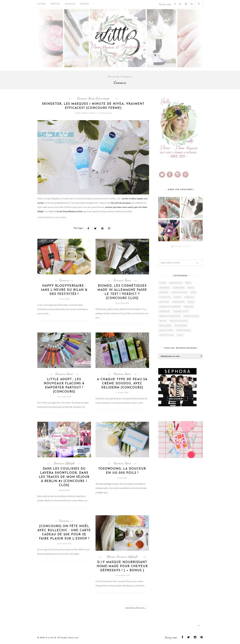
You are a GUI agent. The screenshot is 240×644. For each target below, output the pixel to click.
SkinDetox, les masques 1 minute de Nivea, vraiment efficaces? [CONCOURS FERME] (93, 106)
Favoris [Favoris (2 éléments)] (164, 292)
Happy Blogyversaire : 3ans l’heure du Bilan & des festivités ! (64, 290)
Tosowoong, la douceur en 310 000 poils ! (122, 471)
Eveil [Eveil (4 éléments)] (191, 288)
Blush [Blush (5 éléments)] (163, 283)
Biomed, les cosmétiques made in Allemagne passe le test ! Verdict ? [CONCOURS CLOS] (122, 292)
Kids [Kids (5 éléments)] (193, 292)
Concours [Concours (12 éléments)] (178, 288)
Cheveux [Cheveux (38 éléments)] (164, 288)
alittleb (92, 113)
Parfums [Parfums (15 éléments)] (189, 307)
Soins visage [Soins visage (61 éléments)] (167, 335)
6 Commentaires (105, 113)
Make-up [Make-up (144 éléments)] (189, 297)
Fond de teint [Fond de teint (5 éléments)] (179, 292)
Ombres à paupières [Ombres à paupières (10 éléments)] (170, 307)
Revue (91, 98)
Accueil (42, 4)
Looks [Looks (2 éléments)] (177, 297)
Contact (85, 4)
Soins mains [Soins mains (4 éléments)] (183, 330)
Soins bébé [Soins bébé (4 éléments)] (165, 326)
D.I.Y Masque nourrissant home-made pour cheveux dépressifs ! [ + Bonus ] (122, 566)
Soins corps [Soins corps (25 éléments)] (166, 330)
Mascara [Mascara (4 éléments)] (164, 302)
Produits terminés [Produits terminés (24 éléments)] (170, 316)
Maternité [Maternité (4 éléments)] (178, 302)
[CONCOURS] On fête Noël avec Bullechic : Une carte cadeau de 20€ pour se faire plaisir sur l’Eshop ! (64, 533)
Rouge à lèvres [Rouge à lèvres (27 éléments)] (179, 321)
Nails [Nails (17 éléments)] (191, 302)
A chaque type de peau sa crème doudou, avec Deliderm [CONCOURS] (122, 384)
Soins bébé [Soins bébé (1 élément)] (181, 326)
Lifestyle (70, 463)
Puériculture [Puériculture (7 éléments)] (191, 316)
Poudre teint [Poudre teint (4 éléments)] (181, 311)
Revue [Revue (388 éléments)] (163, 321)
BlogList (70, 4)
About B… (56, 4)
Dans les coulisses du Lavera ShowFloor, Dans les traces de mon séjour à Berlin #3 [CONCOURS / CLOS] (64, 477)
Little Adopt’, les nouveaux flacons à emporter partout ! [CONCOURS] (64, 386)
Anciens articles (136, 608)
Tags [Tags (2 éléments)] (180, 335)
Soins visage (103, 98)
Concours (82, 98)
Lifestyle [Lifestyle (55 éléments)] (165, 297)
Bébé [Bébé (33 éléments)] (188, 283)
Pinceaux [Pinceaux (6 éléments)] (165, 311)
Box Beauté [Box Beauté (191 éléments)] (176, 283)
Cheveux (111, 557)
